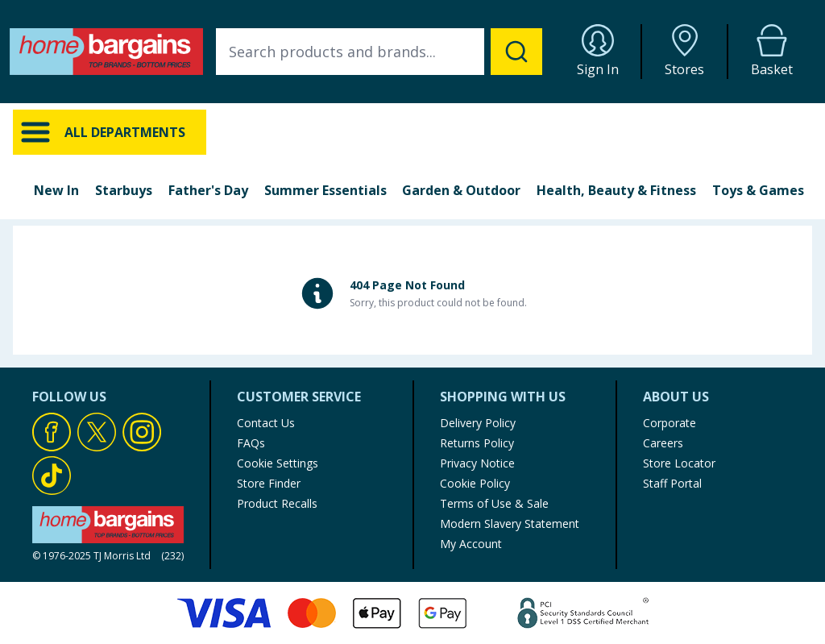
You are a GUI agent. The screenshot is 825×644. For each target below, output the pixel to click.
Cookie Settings (278, 463)
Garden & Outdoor (461, 190)
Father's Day (208, 190)
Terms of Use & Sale (494, 503)
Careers (663, 443)
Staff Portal (672, 483)
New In (56, 190)
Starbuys (124, 190)
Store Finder (269, 483)
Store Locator (679, 463)
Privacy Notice (477, 463)
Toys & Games (758, 190)
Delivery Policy (478, 423)
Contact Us (266, 423)
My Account (471, 544)
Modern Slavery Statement (510, 524)
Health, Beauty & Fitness (616, 190)
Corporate (670, 423)
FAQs (251, 443)
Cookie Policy (475, 483)
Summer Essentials (325, 190)
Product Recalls (277, 503)
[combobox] (379, 52)
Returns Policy (477, 443)
